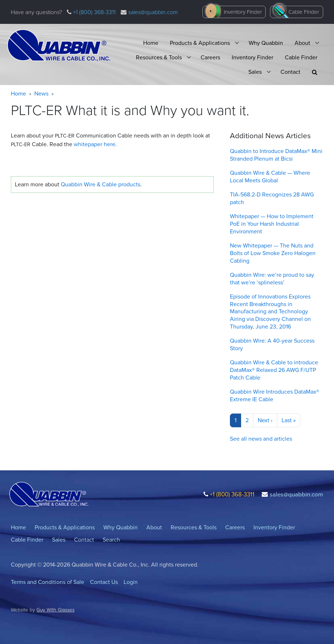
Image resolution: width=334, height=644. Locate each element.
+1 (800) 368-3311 (94, 12)
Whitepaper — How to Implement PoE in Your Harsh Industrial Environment (272, 224)
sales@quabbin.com (153, 12)
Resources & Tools (159, 57)
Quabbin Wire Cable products (100, 184)
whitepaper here (95, 144)
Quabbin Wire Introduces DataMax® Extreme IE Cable (275, 395)
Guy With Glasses (55, 610)
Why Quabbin (266, 43)
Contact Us (104, 582)
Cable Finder (304, 12)
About (302, 43)
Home (151, 43)
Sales (255, 72)
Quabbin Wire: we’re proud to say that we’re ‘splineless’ (272, 279)
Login (131, 582)
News (41, 94)
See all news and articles (261, 439)
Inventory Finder (243, 12)
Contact (290, 72)
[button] (315, 72)
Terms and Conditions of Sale (48, 582)
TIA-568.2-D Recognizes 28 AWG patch (272, 198)
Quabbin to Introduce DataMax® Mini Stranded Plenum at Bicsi (276, 155)
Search (111, 540)
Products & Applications (200, 43)
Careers (210, 57)
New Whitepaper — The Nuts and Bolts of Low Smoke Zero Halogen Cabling (273, 253)
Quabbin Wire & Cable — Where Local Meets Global (270, 177)
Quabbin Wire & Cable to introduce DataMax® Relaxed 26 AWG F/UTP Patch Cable (274, 370)
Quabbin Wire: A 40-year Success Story (272, 344)
